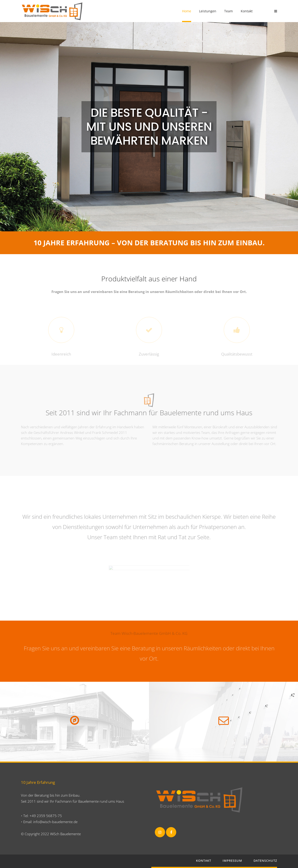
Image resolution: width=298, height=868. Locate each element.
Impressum (232, 861)
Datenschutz (265, 861)
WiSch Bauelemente (65, 834)
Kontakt (204, 861)
